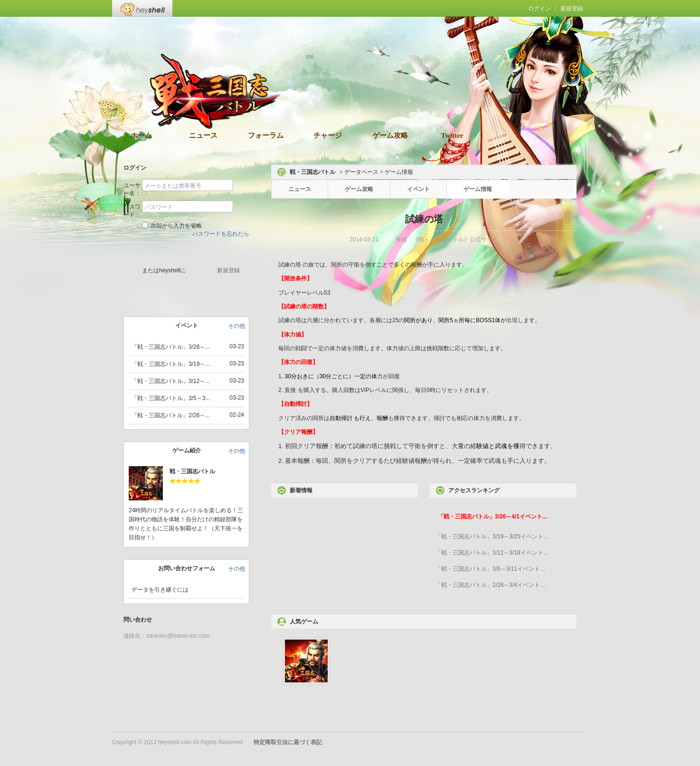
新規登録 (572, 9)
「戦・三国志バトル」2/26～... (171, 415)
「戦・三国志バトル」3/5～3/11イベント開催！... (492, 569)
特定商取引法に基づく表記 (288, 742)
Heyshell (142, 8)
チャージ (328, 135)
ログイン (539, 9)
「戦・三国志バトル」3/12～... (171, 381)
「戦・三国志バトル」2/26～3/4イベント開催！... (492, 585)
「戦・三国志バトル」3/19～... (171, 364)
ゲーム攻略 (390, 135)
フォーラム (266, 135)
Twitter (452, 135)
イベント (418, 189)
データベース (361, 172)
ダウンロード (364, 85)
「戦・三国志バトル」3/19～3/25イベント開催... (492, 536)
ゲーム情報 (478, 189)
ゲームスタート (187, 251)
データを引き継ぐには (160, 590)
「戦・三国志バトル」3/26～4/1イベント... (492, 517)
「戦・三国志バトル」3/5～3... (171, 398)
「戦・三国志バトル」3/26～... (171, 347)
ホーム (141, 135)
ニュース (203, 135)
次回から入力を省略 (172, 225)
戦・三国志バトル (192, 471)
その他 (236, 326)
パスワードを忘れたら (221, 234)
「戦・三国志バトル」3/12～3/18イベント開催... (492, 553)
